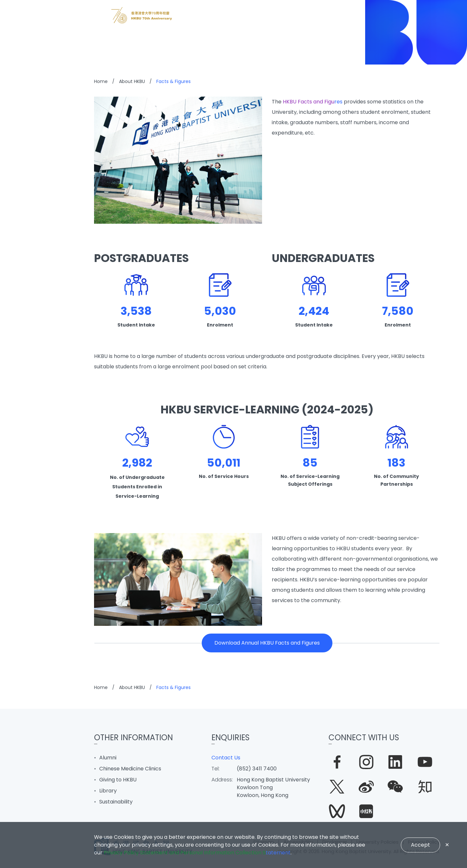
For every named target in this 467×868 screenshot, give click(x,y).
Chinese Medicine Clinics (130, 769)
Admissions (29, 393)
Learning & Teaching (44, 413)
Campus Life (31, 452)
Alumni (108, 758)
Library (108, 791)
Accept (420, 845)
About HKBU (29, 471)
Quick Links (28, 510)
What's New (30, 374)
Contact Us (226, 758)
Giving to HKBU (118, 780)
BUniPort (24, 491)
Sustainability (116, 802)
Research (26, 432)
